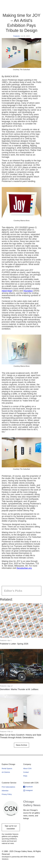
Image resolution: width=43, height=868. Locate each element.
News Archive (21, 745)
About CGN (27, 768)
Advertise (5, 791)
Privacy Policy (7, 794)
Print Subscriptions (8, 787)
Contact (26, 772)
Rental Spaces (7, 768)
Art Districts (6, 772)
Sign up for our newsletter (11, 827)
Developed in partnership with (18, 858)
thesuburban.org (24, 568)
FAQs (25, 776)
